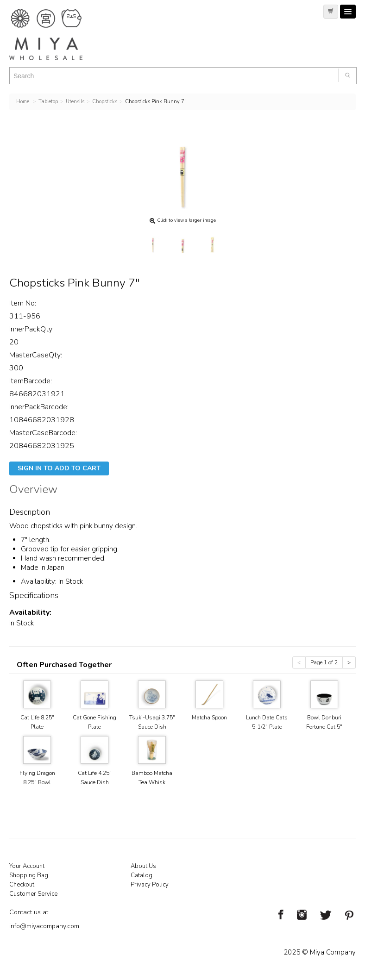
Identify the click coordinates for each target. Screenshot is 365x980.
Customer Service (33, 894)
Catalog (142, 875)
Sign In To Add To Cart (59, 468)
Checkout (22, 885)
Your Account (27, 866)
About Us (143, 866)
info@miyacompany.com (44, 926)
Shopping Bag (29, 875)
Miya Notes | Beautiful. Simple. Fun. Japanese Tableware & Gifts (56, 35)
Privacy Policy (150, 885)
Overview (33, 491)
